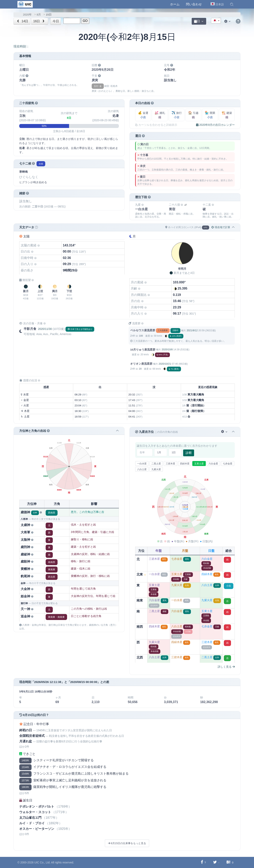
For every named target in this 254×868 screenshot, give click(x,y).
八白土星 (142, 469)
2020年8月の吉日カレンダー (215, 125)
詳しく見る (226, 667)
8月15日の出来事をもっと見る (127, 843)
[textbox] (216, 21)
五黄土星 (199, 464)
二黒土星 (156, 464)
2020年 (27, 15)
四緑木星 (185, 464)
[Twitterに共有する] (215, 862)
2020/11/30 (45, 329)
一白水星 (142, 464)
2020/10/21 (165, 364)
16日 (39, 21)
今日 (56, 21)
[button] (232, 4)
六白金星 (213, 464)
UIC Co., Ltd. (42, 862)
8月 (39, 15)
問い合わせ (194, 4)
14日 (22, 21)
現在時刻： (21, 46)
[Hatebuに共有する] (228, 862)
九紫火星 (156, 469)
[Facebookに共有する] (202, 862)
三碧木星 (170, 464)
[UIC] (25, 4)
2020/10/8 (167, 350)
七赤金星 (228, 464)
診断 (189, 453)
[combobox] (216, 21)
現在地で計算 (221, 227)
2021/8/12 (192, 330)
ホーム (175, 4)
